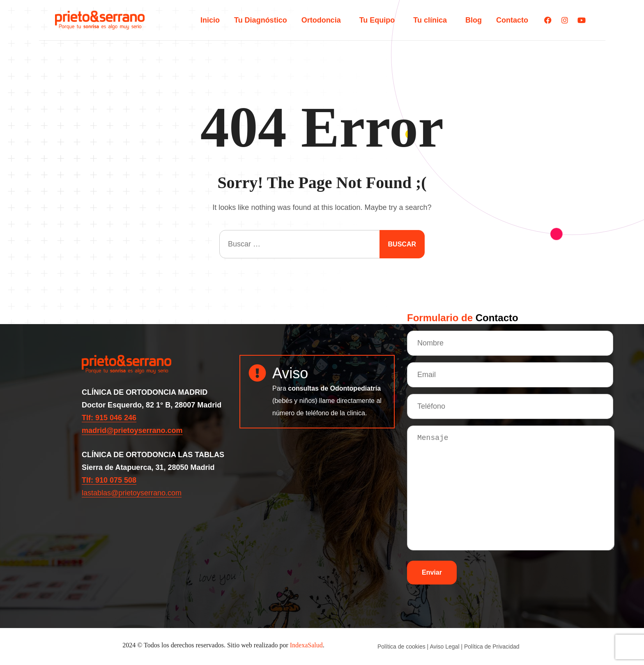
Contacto (512, 20)
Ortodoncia (323, 20)
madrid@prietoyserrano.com (132, 430)
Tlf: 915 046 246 (109, 418)
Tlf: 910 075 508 (109, 480)
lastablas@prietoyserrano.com (132, 493)
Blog (474, 20)
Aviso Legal (444, 647)
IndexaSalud (306, 645)
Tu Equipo (379, 20)
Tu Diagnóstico (261, 20)
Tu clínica (432, 20)
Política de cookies (401, 647)
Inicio (210, 20)
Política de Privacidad (492, 647)
